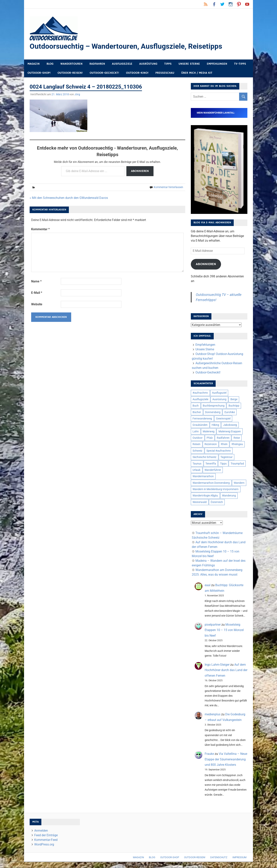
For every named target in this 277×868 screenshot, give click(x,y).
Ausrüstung (148, 64)
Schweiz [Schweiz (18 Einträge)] (197, 451)
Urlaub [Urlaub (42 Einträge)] (196, 470)
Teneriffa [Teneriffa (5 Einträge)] (211, 464)
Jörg (77, 95)
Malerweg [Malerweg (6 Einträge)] (209, 432)
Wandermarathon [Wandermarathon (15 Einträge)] (203, 476)
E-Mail (37, 293)
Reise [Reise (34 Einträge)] (237, 438)
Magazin (34, 64)
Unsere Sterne (189, 64)
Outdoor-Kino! (137, 73)
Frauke (209, 754)
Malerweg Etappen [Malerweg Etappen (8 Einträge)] (230, 432)
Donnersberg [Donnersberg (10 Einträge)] (213, 412)
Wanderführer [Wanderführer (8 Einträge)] (213, 470)
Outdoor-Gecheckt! (104, 73)
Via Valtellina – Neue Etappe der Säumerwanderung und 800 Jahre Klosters (226, 760)
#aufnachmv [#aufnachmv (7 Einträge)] (200, 393)
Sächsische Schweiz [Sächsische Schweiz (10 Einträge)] (204, 457)
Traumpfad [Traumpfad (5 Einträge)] (237, 464)
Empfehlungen (217, 64)
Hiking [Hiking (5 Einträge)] (215, 425)
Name (36, 282)
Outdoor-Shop (170, 858)
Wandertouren (71, 64)
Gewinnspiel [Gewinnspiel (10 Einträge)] (223, 419)
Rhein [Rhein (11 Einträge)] (224, 444)
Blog (50, 64)
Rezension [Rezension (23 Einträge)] (211, 444)
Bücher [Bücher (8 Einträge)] (197, 412)
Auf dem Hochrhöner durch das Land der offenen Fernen (226, 670)
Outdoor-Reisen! (70, 73)
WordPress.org (44, 845)
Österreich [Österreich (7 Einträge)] (217, 502)
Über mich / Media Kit (197, 73)
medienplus (213, 714)
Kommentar (40, 229)
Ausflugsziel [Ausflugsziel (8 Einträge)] (219, 393)
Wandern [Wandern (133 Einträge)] (239, 483)
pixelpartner (213, 625)
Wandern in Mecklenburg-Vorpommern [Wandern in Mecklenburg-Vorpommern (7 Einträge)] (216, 489)
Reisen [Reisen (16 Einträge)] (196, 444)
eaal (208, 585)
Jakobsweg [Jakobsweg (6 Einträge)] (230, 425)
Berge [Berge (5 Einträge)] (234, 399)
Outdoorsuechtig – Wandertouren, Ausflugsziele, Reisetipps (128, 46)
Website (37, 304)
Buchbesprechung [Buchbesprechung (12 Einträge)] (214, 406)
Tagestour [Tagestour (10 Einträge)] (227, 457)
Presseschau (165, 73)
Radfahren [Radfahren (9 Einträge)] (223, 438)
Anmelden (41, 831)
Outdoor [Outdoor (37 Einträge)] (198, 438)
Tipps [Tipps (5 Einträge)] (223, 464)
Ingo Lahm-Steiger (217, 665)
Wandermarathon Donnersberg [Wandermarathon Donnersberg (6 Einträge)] (211, 483)
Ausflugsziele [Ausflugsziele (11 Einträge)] (200, 399)
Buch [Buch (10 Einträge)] (196, 406)
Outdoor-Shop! (39, 73)
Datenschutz (219, 858)
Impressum (239, 858)
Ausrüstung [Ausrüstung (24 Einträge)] (219, 399)
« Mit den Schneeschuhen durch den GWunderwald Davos (69, 198)
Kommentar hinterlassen (168, 187)
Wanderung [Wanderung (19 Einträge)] (229, 496)
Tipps (168, 64)
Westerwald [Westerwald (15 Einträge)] (200, 502)
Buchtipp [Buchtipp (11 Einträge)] (234, 406)
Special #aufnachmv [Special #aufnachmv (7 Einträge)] (219, 451)
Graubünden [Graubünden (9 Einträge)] (200, 425)
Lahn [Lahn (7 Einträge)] (196, 432)
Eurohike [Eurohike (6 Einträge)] (230, 412)
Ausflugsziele (122, 64)
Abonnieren (140, 171)
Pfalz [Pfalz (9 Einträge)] (210, 438)
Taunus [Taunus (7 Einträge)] (197, 464)
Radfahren (97, 64)
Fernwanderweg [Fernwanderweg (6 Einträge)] (202, 419)
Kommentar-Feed (46, 840)
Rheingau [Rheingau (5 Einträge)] (237, 444)
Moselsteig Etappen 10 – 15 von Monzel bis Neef (224, 630)
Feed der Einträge (46, 835)
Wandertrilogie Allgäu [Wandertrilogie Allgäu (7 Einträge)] (205, 496)
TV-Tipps (240, 64)
